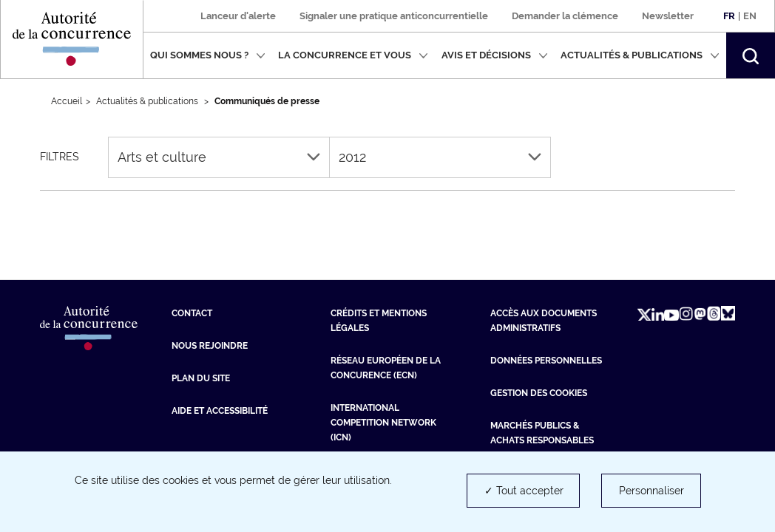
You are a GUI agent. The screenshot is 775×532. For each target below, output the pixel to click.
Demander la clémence (565, 16)
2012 (440, 157)
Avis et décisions (495, 55)
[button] (751, 55)
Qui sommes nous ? (208, 55)
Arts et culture (219, 157)
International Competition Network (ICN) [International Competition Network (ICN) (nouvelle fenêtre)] (383, 423)
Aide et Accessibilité (220, 411)
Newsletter (668, 16)
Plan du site (201, 378)
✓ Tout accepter (524, 491)
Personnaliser (652, 491)
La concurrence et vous (353, 55)
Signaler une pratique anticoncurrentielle (394, 16)
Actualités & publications (640, 55)
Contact (192, 313)
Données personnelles (546, 361)
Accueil (67, 101)
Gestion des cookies (539, 393)
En (750, 16)
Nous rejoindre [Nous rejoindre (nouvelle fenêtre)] (210, 346)
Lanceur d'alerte (238, 16)
